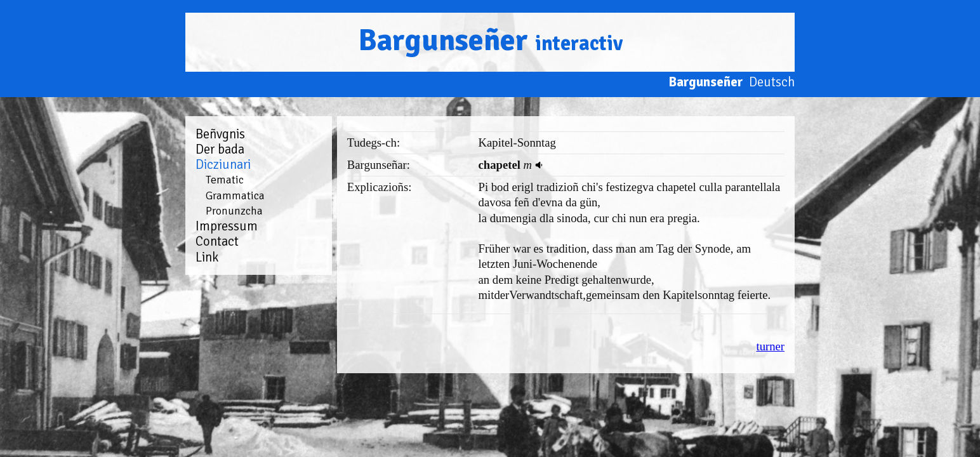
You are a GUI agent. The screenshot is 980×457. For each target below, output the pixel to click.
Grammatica (235, 195)
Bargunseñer (490, 40)
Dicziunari (223, 164)
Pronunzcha (234, 211)
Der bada (220, 149)
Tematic (225, 180)
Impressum (227, 226)
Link (207, 257)
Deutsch (772, 82)
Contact (217, 241)
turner (770, 346)
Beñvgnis (220, 134)
